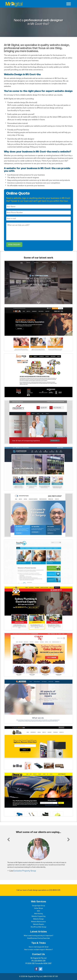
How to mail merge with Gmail (39, 947)
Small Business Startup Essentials (38, 938)
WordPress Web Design (38, 927)
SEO (38, 911)
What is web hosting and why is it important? (38, 936)
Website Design (38, 919)
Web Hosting (38, 914)
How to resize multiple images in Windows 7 (38, 949)
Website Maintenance (38, 922)
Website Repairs (39, 924)
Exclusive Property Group (25, 871)
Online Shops (38, 908)
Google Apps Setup (38, 906)
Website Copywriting (38, 916)
